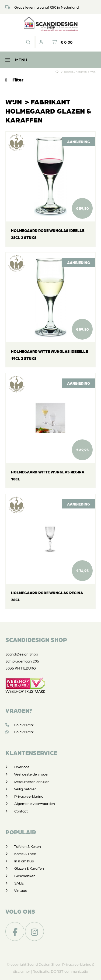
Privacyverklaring (29, 796)
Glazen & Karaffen (29, 868)
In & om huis (24, 861)
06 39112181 (20, 725)
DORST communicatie (69, 971)
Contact (21, 811)
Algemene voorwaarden (35, 803)
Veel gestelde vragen (32, 774)
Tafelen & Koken (27, 846)
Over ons (22, 767)
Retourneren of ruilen (32, 781)
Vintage (21, 890)
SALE (19, 883)
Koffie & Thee (25, 853)
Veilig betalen (25, 789)
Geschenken (25, 876)
